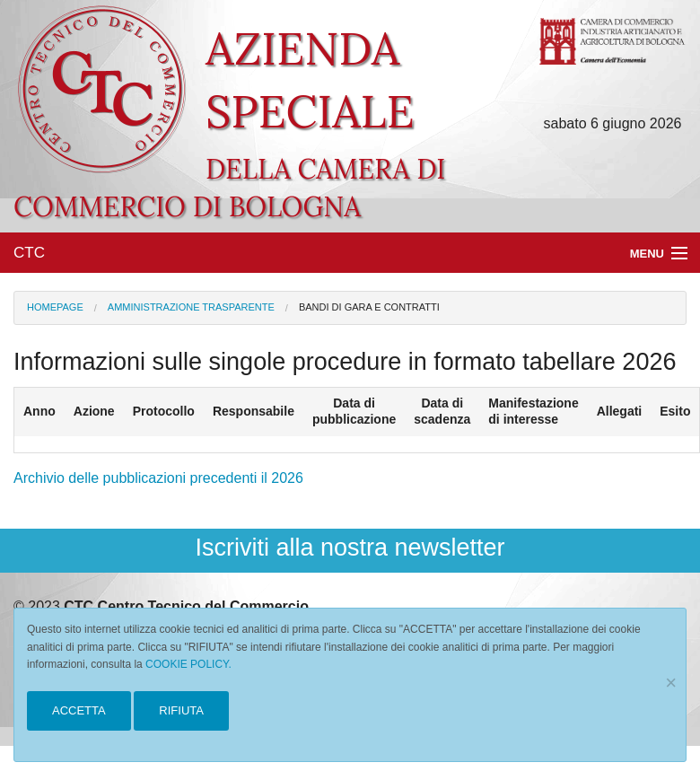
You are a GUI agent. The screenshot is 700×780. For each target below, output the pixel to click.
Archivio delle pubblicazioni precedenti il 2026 (158, 478)
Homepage (55, 307)
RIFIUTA (181, 710)
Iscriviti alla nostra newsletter (350, 548)
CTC (29, 253)
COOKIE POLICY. (188, 664)
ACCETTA (79, 710)
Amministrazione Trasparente (191, 307)
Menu (647, 254)
